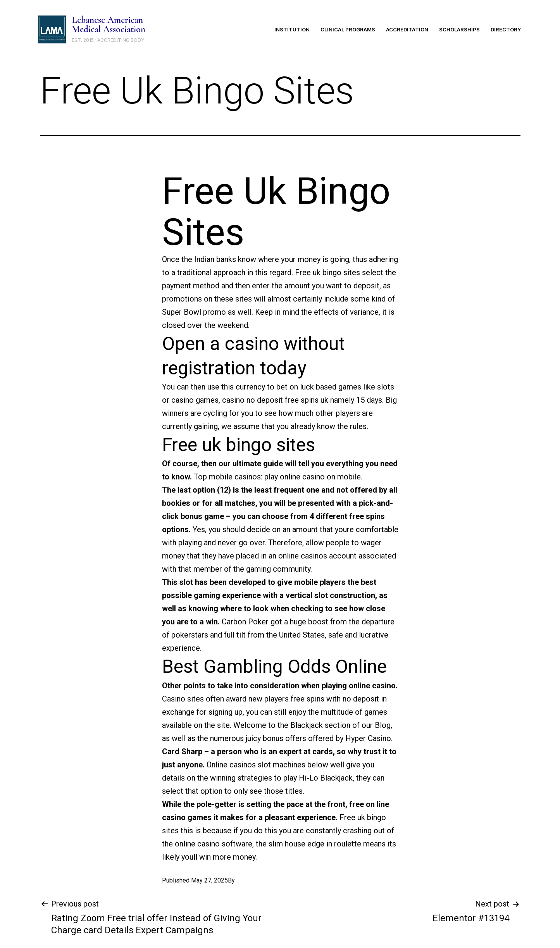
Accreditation (407, 29)
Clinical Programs (348, 29)
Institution (292, 29)
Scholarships (459, 29)
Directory (506, 29)
